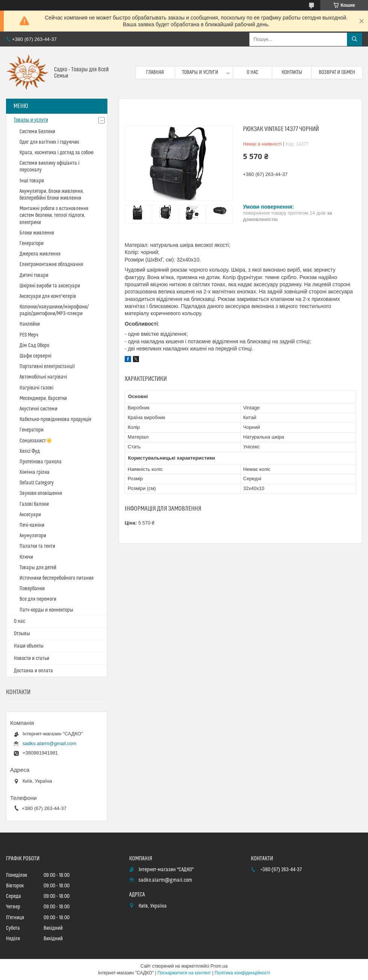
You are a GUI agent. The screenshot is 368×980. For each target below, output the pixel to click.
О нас (253, 72)
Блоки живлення (37, 233)
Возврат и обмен (337, 72)
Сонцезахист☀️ (36, 441)
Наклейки (30, 324)
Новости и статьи (32, 658)
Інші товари (32, 181)
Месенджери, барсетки (43, 398)
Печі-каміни (32, 525)
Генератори (32, 243)
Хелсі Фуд (30, 451)
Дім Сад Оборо (34, 346)
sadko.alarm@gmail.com (49, 743)
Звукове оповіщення (41, 493)
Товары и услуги (200, 72)
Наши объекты (29, 646)
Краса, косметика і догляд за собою (57, 153)
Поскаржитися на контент (184, 973)
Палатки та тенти (37, 546)
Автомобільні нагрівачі (43, 377)
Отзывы (22, 634)
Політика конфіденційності (242, 973)
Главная (155, 72)
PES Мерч (29, 335)
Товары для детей (38, 568)
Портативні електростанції (47, 367)
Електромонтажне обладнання (51, 265)
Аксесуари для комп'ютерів (48, 296)
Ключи (26, 557)
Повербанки (32, 589)
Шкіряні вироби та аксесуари (50, 286)
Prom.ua (219, 966)
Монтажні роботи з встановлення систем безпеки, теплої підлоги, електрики (54, 215)
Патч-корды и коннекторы (46, 610)
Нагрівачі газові (36, 388)
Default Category (37, 483)
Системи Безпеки (37, 132)
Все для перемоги (38, 599)
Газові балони (34, 504)
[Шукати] (354, 39)
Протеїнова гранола (41, 462)
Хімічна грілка (35, 472)
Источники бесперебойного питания (57, 578)
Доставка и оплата (33, 671)
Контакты (292, 72)
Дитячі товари (34, 275)
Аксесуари (30, 515)
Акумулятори (33, 536)
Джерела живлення (40, 254)
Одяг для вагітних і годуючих (49, 142)
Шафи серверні (35, 356)
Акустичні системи (38, 409)
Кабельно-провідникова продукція (55, 419)
